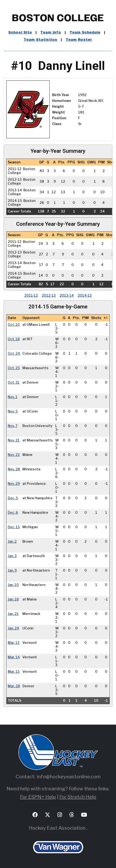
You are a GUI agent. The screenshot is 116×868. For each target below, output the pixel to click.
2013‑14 (67, 295)
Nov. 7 (13, 426)
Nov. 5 (13, 411)
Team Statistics (41, 40)
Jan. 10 (13, 585)
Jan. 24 (13, 628)
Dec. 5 (13, 498)
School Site (20, 33)
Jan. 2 (12, 541)
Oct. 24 (14, 354)
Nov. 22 (14, 455)
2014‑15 (85, 295)
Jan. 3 (12, 556)
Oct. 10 (14, 325)
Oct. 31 (14, 382)
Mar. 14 (14, 657)
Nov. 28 (14, 469)
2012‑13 (49, 295)
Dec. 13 (14, 527)
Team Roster (79, 40)
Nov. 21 (14, 440)
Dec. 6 (13, 513)
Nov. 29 (14, 484)
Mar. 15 (14, 672)
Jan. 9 (12, 570)
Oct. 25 (14, 368)
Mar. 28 (14, 686)
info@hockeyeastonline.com (69, 777)
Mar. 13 (14, 643)
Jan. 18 (13, 599)
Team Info (51, 33)
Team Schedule (85, 33)
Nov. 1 (13, 397)
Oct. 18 (14, 339)
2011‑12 (31, 295)
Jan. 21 (13, 614)
